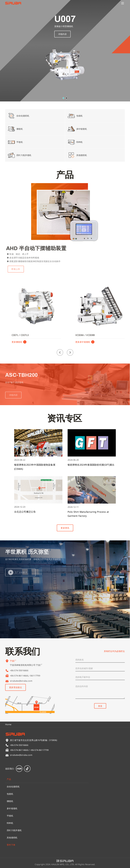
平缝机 (10, 816)
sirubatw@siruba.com (21, 681)
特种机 (10, 823)
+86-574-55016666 (19, 670)
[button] (63, 98)
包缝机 (10, 794)
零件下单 (11, 845)
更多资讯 (65, 528)
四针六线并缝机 (14, 830)
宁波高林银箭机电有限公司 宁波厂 (26, 667)
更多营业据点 (16, 687)
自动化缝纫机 (13, 787)
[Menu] (123, 3)
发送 (100, 706)
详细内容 (62, 34)
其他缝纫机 (12, 838)
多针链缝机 (12, 808)
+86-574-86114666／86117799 (25, 676)
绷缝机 (10, 801)
